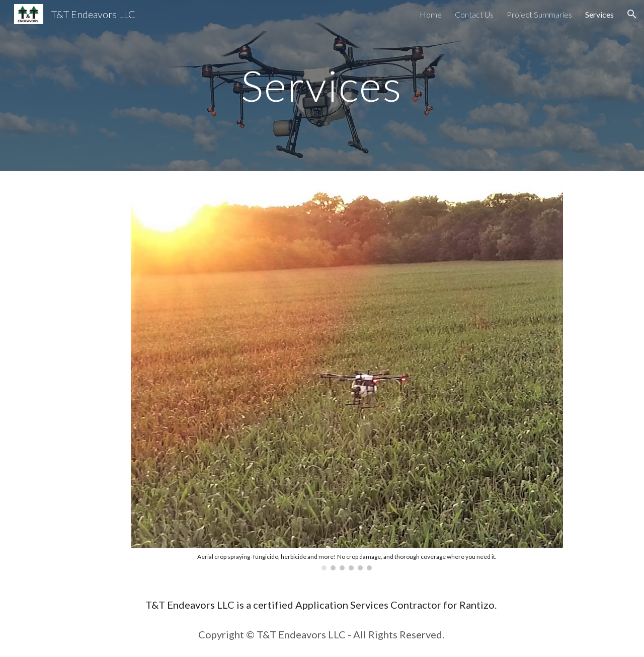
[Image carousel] (347, 377)
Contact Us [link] (474, 14)
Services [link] (599, 14)
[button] (632, 14)
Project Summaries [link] (539, 14)
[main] (322, 85)
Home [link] (431, 14)
